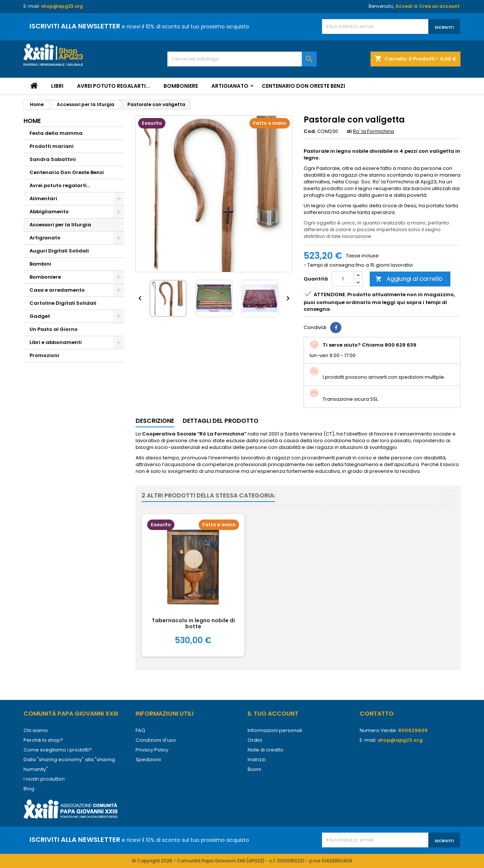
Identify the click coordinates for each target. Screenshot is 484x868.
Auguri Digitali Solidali (59, 251)
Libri (57, 86)
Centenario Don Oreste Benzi (303, 86)
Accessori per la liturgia (60, 225)
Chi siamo (36, 730)
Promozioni (44, 355)
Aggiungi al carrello (409, 279)
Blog (29, 789)
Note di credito (266, 750)
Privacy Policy (152, 750)
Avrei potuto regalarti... (114, 86)
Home (32, 121)
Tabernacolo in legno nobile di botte (304, 623)
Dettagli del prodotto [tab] (221, 421)
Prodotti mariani (52, 146)
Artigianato (230, 86)
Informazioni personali (275, 730)
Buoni (254, 769)
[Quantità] (343, 279)
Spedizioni (148, 759)
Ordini (255, 740)
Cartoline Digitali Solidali (63, 303)
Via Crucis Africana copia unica (193, 620)
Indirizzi (257, 759)
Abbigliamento (49, 212)
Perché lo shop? (43, 740)
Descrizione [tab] (155, 421)
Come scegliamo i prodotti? (58, 750)
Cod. (310, 131)
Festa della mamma (56, 133)
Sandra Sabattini (53, 159)
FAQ (140, 730)
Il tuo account (273, 714)
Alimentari (43, 199)
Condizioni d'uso (156, 740)
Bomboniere (181, 86)
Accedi (404, 6)
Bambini (40, 264)
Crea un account (439, 6)
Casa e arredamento (57, 290)
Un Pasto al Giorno (54, 329)
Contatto (377, 714)
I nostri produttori (44, 779)
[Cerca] (242, 59)
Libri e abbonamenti (56, 342)
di (349, 131)
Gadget (40, 316)
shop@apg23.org (62, 6)
